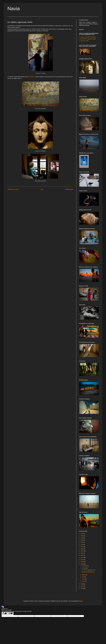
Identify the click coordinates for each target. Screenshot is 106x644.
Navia (14, 9)
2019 (82, 542)
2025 (82, 536)
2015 (82, 551)
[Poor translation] (11, 614)
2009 (82, 564)
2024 (82, 538)
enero (84, 581)
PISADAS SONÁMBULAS (88, 572)
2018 (82, 544)
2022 (82, 540)
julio (83, 577)
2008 (82, 584)
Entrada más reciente (13, 189)
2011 (82, 560)
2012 (82, 558)
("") (30, 77)
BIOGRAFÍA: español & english (88, 39)
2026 (82, 534)
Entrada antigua (69, 189)
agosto (84, 575)
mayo (84, 579)
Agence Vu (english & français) (88, 37)
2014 (82, 553)
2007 (82, 586)
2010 (82, 562)
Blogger (81, 601)
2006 (82, 588)
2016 (82, 549)
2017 (82, 547)
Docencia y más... (85, 41)
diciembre (85, 566)
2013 (82, 555)
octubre (84, 568)
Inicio (42, 189)
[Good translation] (5, 614)
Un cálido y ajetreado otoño (89, 570)
